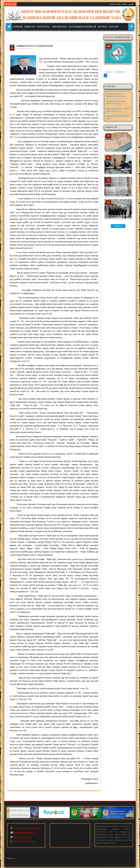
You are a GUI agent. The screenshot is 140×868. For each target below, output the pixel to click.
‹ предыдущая (119, 72)
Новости (30, 27)
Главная (18, 27)
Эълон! (118, 60)
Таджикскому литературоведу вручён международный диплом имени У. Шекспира (117, 195)
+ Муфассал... (118, 226)
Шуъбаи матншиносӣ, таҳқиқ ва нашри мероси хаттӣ (118, 110)
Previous (108, 54)
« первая (108, 72)
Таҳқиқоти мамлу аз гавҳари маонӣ (35, 46)
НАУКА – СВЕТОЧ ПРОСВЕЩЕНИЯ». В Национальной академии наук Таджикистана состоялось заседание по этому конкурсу (118, 174)
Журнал (103, 27)
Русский (118, 4)
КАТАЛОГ (114, 27)
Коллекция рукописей (82, 27)
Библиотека (60, 27)
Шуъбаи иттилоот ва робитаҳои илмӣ (118, 117)
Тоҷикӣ (111, 4)
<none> (9, 27)
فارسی (131, 4)
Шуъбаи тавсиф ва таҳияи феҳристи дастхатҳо (116, 102)
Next (128, 54)
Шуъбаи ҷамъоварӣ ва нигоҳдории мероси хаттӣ (116, 95)
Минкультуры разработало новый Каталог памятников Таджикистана (116, 151)
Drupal (16, 858)
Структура (44, 27)
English (124, 4)
